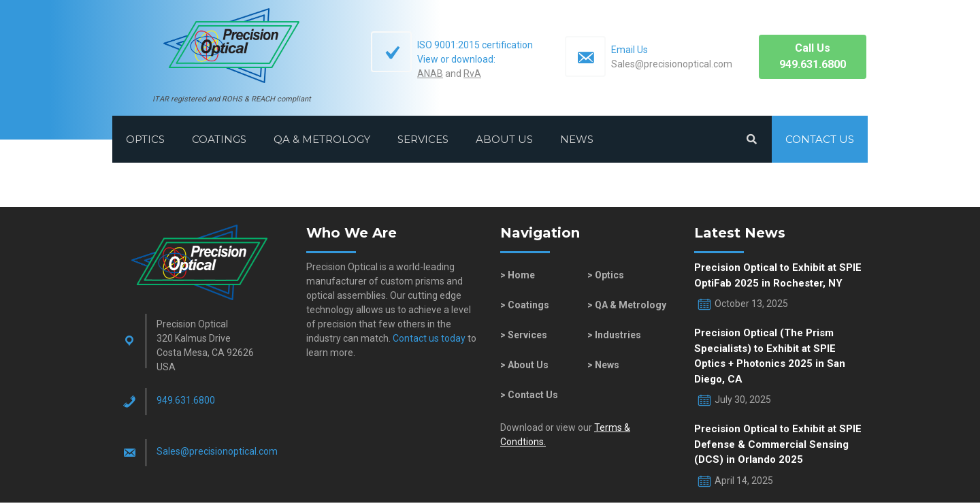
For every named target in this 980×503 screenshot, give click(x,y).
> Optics (606, 275)
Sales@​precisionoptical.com (217, 451)
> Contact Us (529, 395)
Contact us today (428, 338)
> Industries (614, 335)
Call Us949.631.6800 (813, 56)
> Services (524, 335)
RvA (472, 74)
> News (603, 365)
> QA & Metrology (627, 305)
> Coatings (525, 305)
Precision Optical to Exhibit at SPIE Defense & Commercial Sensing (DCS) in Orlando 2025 (778, 444)
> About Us (524, 365)
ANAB (430, 74)
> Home (518, 275)
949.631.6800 (186, 400)
